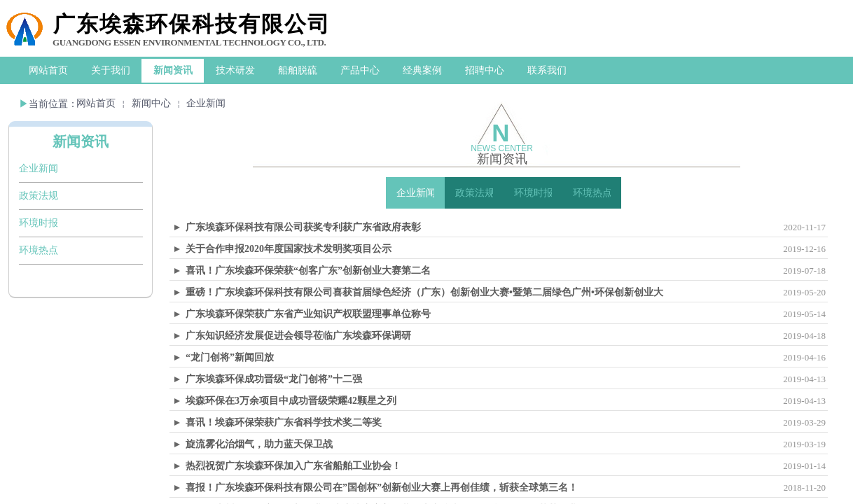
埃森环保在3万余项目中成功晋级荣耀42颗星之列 (291, 401)
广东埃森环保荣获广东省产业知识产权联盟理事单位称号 (308, 314)
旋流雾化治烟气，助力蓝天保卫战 (259, 444)
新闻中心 (151, 103)
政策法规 (39, 196)
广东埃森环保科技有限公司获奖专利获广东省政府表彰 (303, 227)
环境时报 (39, 223)
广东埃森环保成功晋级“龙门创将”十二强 (274, 379)
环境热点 (39, 250)
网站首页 (96, 103)
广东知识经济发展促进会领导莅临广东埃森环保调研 (298, 336)
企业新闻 (206, 103)
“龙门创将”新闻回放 (230, 357)
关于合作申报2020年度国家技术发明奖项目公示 (289, 249)
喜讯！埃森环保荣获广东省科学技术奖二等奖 (284, 422)
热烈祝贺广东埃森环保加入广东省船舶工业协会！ (293, 466)
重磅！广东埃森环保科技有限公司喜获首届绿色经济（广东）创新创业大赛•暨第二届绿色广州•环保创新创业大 (424, 292)
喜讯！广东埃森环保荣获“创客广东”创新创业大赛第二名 (308, 271)
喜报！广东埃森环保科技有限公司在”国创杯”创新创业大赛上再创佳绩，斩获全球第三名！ (382, 488)
